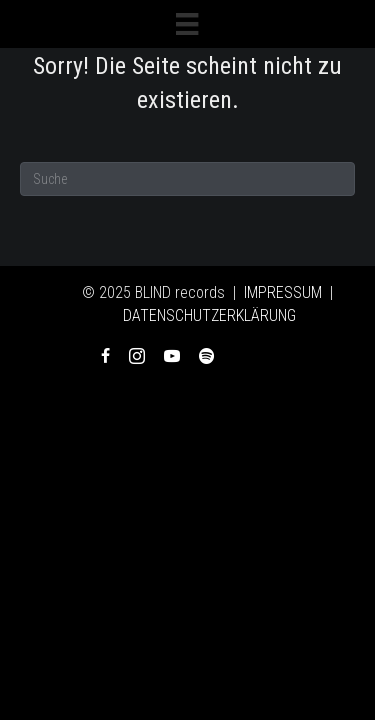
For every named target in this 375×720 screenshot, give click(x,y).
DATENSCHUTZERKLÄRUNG (209, 315)
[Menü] (187, 24)
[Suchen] (187, 179)
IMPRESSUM (283, 292)
